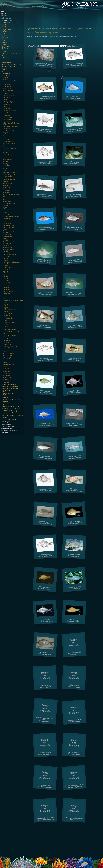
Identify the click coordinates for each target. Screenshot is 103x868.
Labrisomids (7, 215)
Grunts (5, 196)
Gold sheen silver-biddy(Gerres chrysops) (46, 294)
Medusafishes (7, 237)
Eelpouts (6, 171)
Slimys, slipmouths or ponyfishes (10, 311)
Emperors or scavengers (11, 173)
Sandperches (7, 297)
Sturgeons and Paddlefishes (11, 409)
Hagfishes (4, 14)
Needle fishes (6, 74)
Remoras (6, 277)
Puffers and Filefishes (9, 392)
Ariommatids (7, 85)
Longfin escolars (8, 227)
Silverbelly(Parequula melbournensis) (73, 490)
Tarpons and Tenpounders (10, 412)
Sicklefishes (7, 306)
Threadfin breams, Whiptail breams (11, 360)
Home (2, 12)
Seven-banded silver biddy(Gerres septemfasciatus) (46, 819)
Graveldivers (7, 193)
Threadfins (6, 363)
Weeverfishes (7, 374)
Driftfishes (6, 165)
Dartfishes (6, 154)
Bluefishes (6, 114)
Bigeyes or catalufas (9, 110)
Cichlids (5, 132)
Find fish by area (72, 46)
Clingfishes (5, 39)
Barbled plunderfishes (10, 103)
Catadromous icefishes (10, 127)
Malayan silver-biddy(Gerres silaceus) (75, 721)
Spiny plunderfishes (9, 335)
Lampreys (4, 17)
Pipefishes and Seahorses (10, 387)
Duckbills (6, 169)
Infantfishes (7, 202)
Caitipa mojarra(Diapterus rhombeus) (75, 523)
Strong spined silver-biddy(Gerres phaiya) (74, 819)
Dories (4, 45)
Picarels (5, 260)
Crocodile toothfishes (10, 149)
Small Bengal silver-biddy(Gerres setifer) (73, 228)
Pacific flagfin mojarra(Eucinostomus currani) (73, 98)
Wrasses (5, 379)
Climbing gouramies (9, 134)
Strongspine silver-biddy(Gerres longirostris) (75, 130)
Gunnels (5, 198)
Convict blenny (8, 145)
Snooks (5, 326)
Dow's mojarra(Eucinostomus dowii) (46, 621)
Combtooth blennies (9, 143)
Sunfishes (6, 343)
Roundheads (7, 282)
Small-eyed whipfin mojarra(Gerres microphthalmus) (44, 65)
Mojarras (5, 238)
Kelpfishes (6, 209)
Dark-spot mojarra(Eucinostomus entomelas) (46, 229)
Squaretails (6, 339)
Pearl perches (7, 257)
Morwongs (6, 246)
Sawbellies (5, 398)
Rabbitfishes (7, 273)
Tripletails (6, 370)
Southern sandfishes (10, 330)
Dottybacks (6, 162)
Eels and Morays (7, 46)
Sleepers (5, 308)
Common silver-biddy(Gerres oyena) (75, 588)
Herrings (4, 57)
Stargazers (6, 341)
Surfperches (7, 345)
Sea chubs (6, 304)
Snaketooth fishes (9, 323)
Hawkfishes (6, 200)
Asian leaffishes (8, 88)
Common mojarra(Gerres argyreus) (46, 686)
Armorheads (7, 87)
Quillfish (5, 271)
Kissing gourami (8, 211)
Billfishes (6, 112)
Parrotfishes (7, 253)
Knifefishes (5, 61)
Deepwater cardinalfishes (11, 158)
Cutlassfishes (7, 151)
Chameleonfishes (8, 131)
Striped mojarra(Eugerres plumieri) (44, 588)
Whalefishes (6, 423)
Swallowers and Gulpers (9, 410)
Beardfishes (6, 24)
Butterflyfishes (8, 121)
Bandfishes (6, 98)
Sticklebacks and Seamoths (11, 407)
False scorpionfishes (9, 174)
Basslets (5, 107)
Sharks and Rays (6, 19)
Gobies (5, 189)
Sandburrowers (8, 292)
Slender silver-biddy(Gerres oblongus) (75, 457)
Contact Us (4, 432)
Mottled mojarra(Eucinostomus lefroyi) (46, 754)
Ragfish (5, 275)
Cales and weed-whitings (11, 123)
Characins (5, 37)
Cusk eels (5, 43)
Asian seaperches (8, 90)
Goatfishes (6, 187)
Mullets (4, 72)
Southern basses (8, 328)
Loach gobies (7, 224)
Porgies (5, 266)
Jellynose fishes (7, 59)
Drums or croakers (9, 167)
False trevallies (7, 176)
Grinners (4, 52)
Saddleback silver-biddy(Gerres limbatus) (74, 294)
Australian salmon (9, 94)
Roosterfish (7, 281)
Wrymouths (6, 383)
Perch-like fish (6, 76)
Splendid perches (8, 337)
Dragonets (6, 163)
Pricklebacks (7, 268)
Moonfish (6, 240)
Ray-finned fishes (6, 21)
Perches (5, 259)
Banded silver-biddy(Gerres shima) (75, 654)
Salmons (4, 396)
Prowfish (6, 270)
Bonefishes (5, 28)
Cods (3, 41)
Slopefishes (7, 315)
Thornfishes (7, 357)
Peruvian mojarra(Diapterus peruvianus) (44, 786)
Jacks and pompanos (9, 204)
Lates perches (7, 220)
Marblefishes (7, 235)
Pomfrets (6, 264)
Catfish (4, 35)
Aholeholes (6, 78)
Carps (3, 34)
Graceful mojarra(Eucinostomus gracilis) (46, 359)
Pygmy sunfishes (7, 394)
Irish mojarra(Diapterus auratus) (73, 621)
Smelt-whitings (8, 317)
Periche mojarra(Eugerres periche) (73, 754)
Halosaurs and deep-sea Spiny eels (11, 55)
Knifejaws (6, 213)
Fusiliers (5, 182)
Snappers (6, 324)
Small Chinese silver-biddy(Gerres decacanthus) (75, 65)
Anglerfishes (6, 23)
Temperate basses (9, 354)
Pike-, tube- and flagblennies (12, 262)
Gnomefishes (7, 185)
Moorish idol (7, 244)
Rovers (5, 284)
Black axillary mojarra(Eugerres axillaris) (46, 163)
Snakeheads (7, 321)
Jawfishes (6, 206)
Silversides (5, 401)
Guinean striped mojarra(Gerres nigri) (74, 425)
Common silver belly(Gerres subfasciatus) (75, 261)
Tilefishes (6, 366)
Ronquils (6, 279)
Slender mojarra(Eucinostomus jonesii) (44, 458)
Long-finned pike (8, 226)
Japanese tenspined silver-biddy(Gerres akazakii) (44, 720)
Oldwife (5, 251)
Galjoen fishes (7, 184)
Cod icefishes (7, 140)
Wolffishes (6, 376)
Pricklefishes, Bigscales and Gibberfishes (11, 389)
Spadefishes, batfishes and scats (12, 333)
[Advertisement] (46, 28)
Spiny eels (5, 405)
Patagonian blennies (9, 255)
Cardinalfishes (7, 125)
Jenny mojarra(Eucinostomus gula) (44, 654)
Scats (5, 299)
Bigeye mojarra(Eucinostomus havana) (44, 523)
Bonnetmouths (8, 118)
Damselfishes (7, 153)
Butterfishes (7, 120)
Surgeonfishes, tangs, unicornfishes (10, 347)
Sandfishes (6, 295)
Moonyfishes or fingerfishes (12, 242)
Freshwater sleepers (9, 178)
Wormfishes (7, 377)
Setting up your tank (7, 427)
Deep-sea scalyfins (9, 156)
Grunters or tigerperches (11, 195)
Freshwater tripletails (9, 180)
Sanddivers (6, 293)
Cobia (5, 138)
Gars (3, 50)
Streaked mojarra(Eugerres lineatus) (46, 556)
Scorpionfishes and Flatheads (11, 399)
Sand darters (7, 286)
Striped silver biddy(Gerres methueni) (46, 490)
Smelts (4, 403)
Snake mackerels (8, 319)
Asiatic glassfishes (9, 92)
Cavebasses (7, 129)
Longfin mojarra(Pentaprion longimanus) (44, 392)
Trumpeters (6, 372)
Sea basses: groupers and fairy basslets (13, 302)
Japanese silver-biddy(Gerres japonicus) (73, 359)
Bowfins (4, 32)
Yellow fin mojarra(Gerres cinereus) (74, 556)
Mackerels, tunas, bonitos (11, 231)
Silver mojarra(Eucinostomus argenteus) (46, 425)
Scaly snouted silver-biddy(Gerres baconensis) (44, 130)
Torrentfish (6, 368)
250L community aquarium (9, 431)
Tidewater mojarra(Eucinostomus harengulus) (75, 196)
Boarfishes (6, 116)
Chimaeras (4, 15)
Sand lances (7, 288)
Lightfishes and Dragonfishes (11, 65)
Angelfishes (7, 79)
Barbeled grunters (9, 101)
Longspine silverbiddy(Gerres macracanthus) (44, 196)
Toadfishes (5, 414)
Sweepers (6, 350)
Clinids (5, 136)
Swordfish (6, 352)
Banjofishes (7, 99)
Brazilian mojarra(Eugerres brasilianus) (44, 327)
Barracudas (6, 105)
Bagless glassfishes (9, 96)
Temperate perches (9, 356)
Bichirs (4, 26)
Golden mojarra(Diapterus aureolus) (73, 686)
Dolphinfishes (7, 160)
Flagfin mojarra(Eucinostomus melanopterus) (73, 163)
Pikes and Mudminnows (9, 385)
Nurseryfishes (7, 248)
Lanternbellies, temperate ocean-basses (11, 217)
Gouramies (6, 191)
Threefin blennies (8, 365)
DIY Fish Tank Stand (7, 429)
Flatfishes (5, 48)
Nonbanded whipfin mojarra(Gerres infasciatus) (46, 98)
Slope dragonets (8, 313)
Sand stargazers (8, 290)
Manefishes (6, 233)
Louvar (5, 229)
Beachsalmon (7, 109)
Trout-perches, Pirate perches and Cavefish (13, 417)
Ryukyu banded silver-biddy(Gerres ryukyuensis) (75, 786)
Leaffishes (6, 222)
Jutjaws (5, 207)
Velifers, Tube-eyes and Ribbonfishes (9, 420)
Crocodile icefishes (9, 147)
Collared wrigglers (8, 142)
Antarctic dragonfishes (10, 81)
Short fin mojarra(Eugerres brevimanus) (75, 392)
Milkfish (4, 70)
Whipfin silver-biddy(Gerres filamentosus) (44, 261)
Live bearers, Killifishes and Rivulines (10, 67)
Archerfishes (7, 83)
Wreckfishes (7, 381)
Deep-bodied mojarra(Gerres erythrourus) (75, 327)
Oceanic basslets (8, 249)
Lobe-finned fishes (7, 425)
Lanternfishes (6, 63)
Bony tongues (6, 30)
